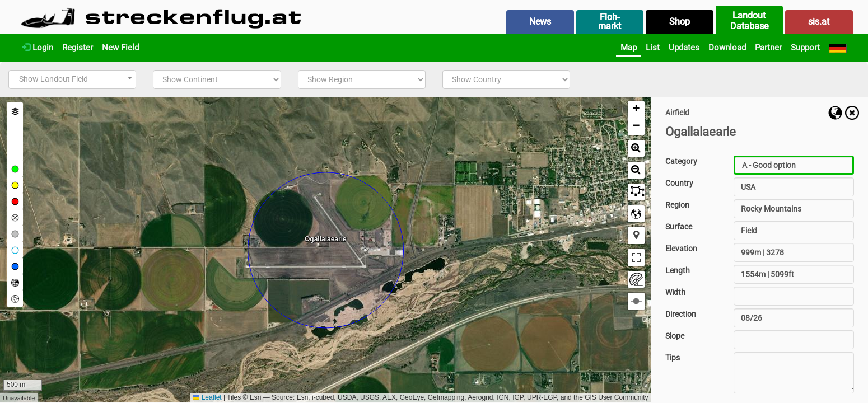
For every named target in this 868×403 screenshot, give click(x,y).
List (653, 48)
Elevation (681, 249)
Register (78, 48)
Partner (768, 48)
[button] (636, 110)
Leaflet (207, 397)
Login (38, 48)
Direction (681, 314)
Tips (673, 358)
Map (629, 48)
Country (679, 183)
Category (681, 161)
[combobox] (72, 79)
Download (727, 48)
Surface (679, 227)
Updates (684, 48)
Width (675, 292)
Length (678, 270)
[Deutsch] (838, 48)
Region (677, 205)
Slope (675, 336)
